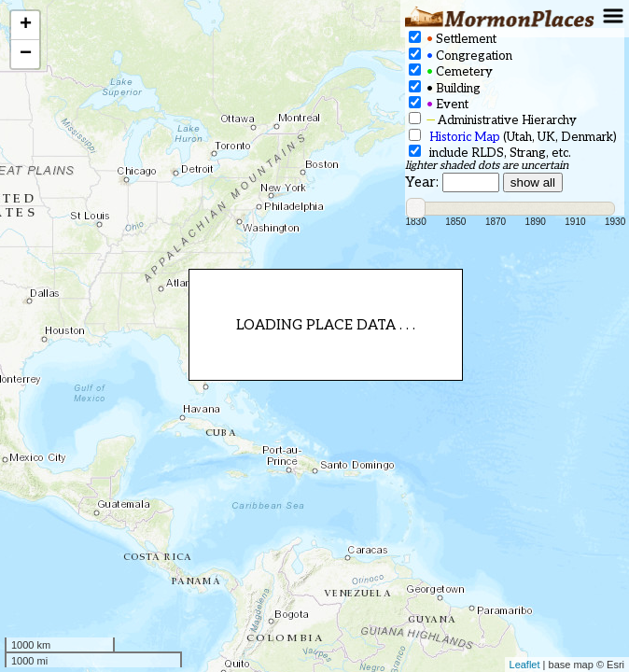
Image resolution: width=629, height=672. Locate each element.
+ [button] (26, 25)
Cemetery (451, 71)
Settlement (453, 39)
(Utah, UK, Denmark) (513, 137)
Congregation (461, 56)
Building (445, 88)
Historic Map (465, 137)
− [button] (26, 54)
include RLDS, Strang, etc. (490, 153)
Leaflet (525, 665)
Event (439, 104)
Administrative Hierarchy (493, 120)
